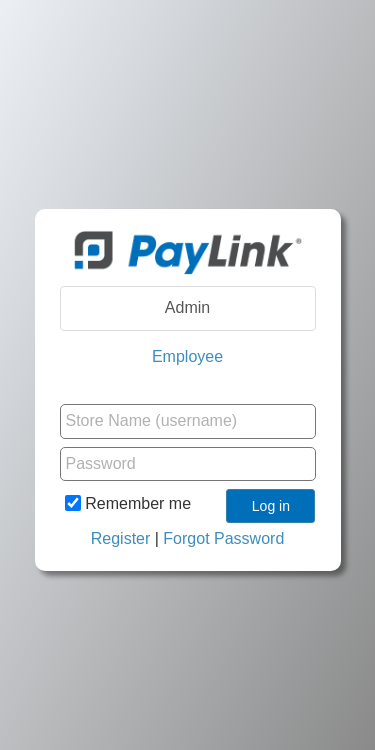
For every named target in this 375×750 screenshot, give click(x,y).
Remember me (128, 503)
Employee (187, 356)
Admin (187, 307)
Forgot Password (223, 538)
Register (121, 538)
